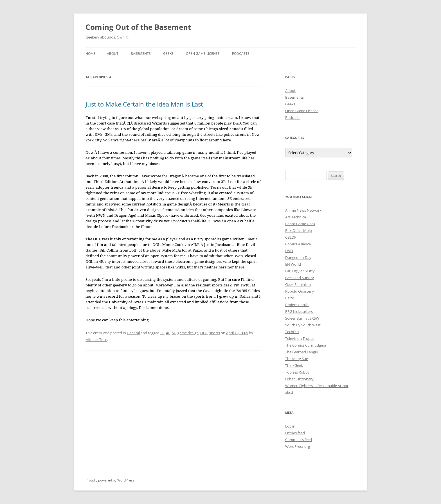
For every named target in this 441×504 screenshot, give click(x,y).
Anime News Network (303, 210)
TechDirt (292, 332)
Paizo (290, 298)
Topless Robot (297, 372)
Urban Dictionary (299, 379)
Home (91, 54)
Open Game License (203, 54)
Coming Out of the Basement (138, 27)
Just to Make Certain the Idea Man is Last (144, 104)
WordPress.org (298, 446)
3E (162, 333)
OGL (204, 333)
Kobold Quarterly (300, 291)
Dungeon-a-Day (298, 257)
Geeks (168, 54)
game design (188, 333)
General (133, 333)
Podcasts (241, 54)
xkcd (289, 392)
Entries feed (295, 433)
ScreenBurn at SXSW (302, 318)
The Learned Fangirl (302, 352)
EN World (293, 264)
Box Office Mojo (299, 230)
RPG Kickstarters (299, 311)
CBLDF (291, 237)
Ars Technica (296, 217)
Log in (290, 426)
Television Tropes (300, 338)
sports (215, 333)
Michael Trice (96, 340)
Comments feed (299, 440)
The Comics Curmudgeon (306, 345)
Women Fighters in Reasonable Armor (317, 386)
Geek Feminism (298, 284)
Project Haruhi (297, 305)
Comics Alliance (298, 244)
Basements (141, 54)
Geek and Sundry (300, 278)
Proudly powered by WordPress (110, 480)
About (113, 54)
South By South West (303, 325)
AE (174, 333)
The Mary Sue (297, 359)
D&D (289, 251)
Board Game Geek (300, 224)
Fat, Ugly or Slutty (300, 271)
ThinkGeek (294, 365)
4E (168, 333)
